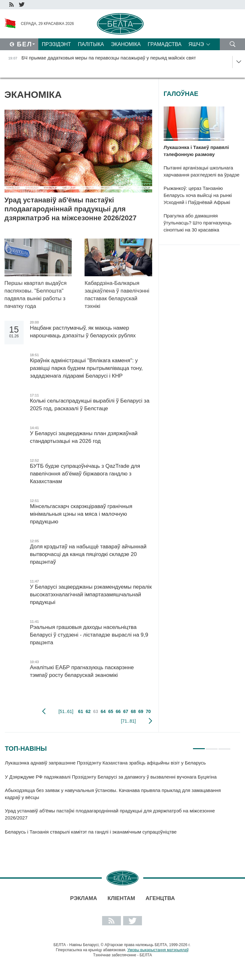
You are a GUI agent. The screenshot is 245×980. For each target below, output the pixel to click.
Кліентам (121, 898)
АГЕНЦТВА (160, 898)
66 (118, 711)
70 (148, 711)
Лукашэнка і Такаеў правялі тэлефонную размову (196, 151)
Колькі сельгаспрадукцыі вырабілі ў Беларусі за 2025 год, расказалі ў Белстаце (90, 405)
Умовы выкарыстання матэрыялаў (158, 950)
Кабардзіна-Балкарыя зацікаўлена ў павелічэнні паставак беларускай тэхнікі (117, 295)
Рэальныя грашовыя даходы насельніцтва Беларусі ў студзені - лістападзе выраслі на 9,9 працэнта (89, 635)
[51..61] (66, 711)
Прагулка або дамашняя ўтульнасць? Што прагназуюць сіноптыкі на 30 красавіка (198, 223)
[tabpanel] (118, 800)
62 (88, 711)
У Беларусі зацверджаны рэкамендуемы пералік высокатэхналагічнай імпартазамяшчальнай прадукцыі (91, 595)
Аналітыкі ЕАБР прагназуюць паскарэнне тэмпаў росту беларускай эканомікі (82, 671)
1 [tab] (199, 746)
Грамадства (165, 44)
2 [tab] (212, 746)
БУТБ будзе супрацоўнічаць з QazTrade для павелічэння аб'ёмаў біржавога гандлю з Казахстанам (85, 474)
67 (126, 711)
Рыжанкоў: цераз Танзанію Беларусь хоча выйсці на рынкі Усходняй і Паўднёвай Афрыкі (198, 195)
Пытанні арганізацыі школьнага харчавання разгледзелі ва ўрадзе (202, 171)
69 (141, 711)
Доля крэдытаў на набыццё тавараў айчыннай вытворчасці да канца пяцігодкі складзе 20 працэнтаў (88, 554)
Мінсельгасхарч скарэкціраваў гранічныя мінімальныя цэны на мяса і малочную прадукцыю (81, 514)
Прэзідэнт (56, 44)
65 (111, 711)
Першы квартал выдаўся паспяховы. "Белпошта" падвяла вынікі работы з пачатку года (36, 295)
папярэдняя (44, 711)
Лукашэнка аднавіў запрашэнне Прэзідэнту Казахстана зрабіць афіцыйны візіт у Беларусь (105, 763)
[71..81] (128, 721)
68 (133, 711)
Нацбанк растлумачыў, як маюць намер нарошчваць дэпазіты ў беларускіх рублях (83, 332)
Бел (25, 44)
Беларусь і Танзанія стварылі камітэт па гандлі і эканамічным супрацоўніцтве (91, 832)
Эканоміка (126, 44)
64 (103, 711)
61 (81, 711)
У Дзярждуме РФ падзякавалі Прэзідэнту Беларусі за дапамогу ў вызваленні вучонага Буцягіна (111, 777)
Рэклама (84, 898)
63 (96, 711)
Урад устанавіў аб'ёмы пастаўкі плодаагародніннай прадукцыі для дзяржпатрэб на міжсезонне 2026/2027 (71, 209)
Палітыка (91, 44)
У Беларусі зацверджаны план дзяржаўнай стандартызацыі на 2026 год (84, 437)
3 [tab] (224, 746)
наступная (150, 721)
